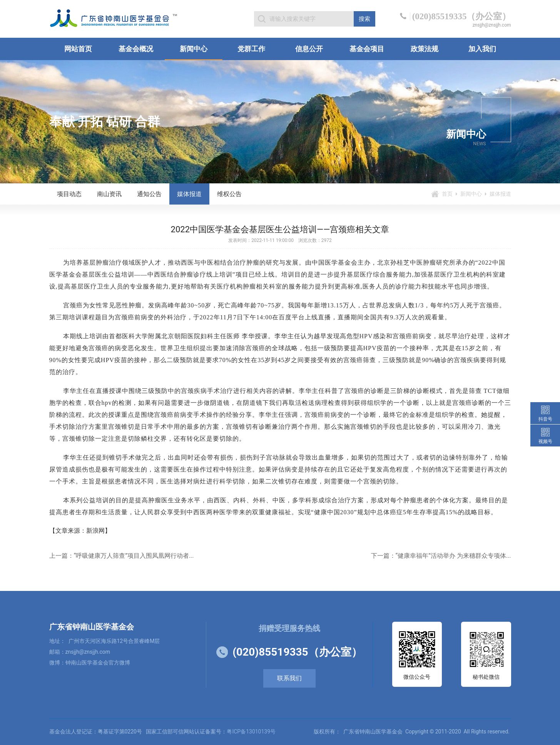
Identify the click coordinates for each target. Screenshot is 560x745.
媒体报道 (189, 194)
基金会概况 (136, 49)
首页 (447, 194)
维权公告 (229, 194)
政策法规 (425, 49)
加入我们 (482, 49)
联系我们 (289, 678)
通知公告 (149, 194)
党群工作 (251, 49)
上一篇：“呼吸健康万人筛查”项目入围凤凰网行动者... (122, 556)
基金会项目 (367, 49)
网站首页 (78, 49)
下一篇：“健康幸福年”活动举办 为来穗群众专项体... (441, 556)
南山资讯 (109, 194)
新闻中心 (194, 49)
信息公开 (309, 49)
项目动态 (69, 194)
